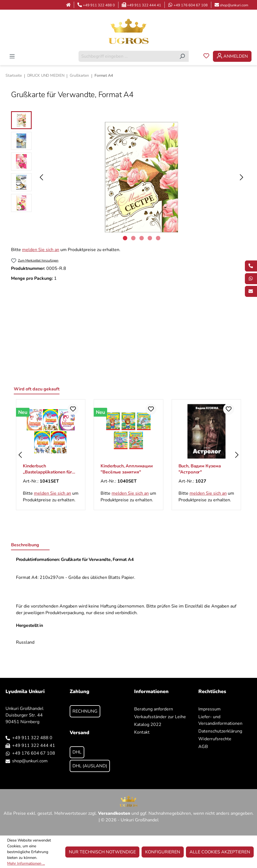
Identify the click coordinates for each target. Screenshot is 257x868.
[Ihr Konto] (232, 56)
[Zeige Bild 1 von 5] (125, 238)
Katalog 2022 (148, 725)
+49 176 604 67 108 (191, 5)
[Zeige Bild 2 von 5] (133, 238)
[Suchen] (182, 56)
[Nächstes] (242, 177)
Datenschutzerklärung (220, 731)
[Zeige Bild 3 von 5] (142, 238)
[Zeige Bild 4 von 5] (150, 238)
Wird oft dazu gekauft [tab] (37, 389)
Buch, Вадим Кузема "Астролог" (200, 469)
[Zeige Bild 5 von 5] (158, 238)
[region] (128, 177)
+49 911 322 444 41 (144, 5)
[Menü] (12, 56)
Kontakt (142, 732)
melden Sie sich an (41, 250)
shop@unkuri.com (234, 5)
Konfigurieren (163, 852)
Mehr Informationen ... (26, 863)
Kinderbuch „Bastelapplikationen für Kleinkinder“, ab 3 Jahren (48, 469)
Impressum (209, 709)
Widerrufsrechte (215, 739)
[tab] (30, 545)
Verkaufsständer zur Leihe (160, 717)
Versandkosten (114, 813)
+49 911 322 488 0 (99, 5)
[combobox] (127, 56)
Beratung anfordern (154, 709)
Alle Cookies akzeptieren (220, 852)
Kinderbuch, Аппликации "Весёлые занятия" (127, 469)
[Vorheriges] (41, 177)
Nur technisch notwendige (102, 852)
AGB (203, 747)
